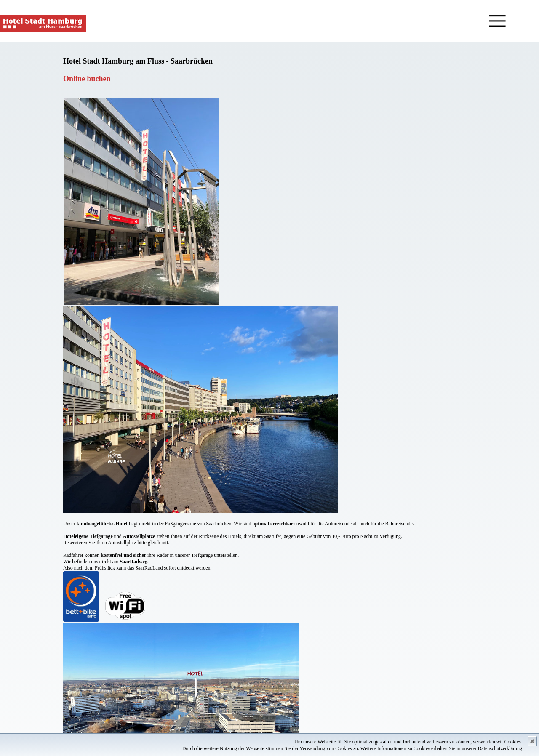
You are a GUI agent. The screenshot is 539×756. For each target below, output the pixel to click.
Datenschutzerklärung (500, 748)
